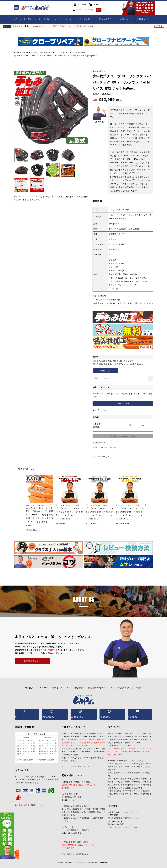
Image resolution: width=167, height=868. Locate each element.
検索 (99, 10)
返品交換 (29, 688)
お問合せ (124, 19)
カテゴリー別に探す (22, 19)
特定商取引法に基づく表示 (129, 688)
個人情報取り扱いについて (100, 688)
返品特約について (100, 443)
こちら (25, 801)
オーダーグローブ (63, 19)
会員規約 (79, 688)
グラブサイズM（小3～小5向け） (72, 53)
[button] (21, 505)
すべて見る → (159, 26)
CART (97, 5)
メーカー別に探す (43, 19)
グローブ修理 (83, 19)
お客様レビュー (145, 19)
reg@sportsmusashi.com (126, 823)
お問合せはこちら (32, 661)
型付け (97, 357)
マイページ (43, 688)
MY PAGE (82, 5)
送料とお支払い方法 (62, 688)
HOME (16, 53)
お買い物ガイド (104, 19)
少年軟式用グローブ (48, 53)
